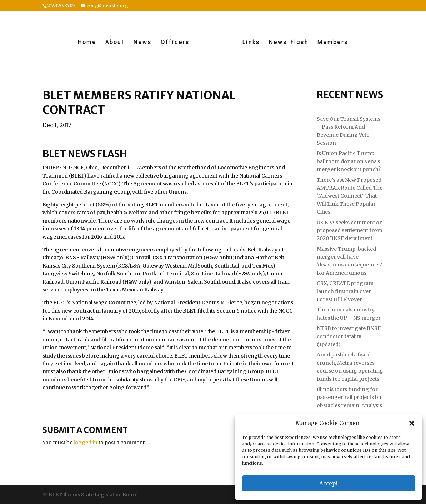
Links (251, 42)
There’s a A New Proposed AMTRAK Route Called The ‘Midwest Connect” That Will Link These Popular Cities (350, 196)
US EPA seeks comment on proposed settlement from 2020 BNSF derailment (350, 231)
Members (333, 42)
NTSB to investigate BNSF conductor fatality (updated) (349, 336)
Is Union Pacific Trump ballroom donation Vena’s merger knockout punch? (349, 161)
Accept (329, 483)
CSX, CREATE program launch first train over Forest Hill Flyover (345, 291)
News (143, 42)
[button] (412, 423)
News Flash (289, 42)
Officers (175, 42)
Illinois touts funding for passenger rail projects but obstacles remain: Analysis (350, 397)
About (115, 42)
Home (87, 42)
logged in (86, 443)
